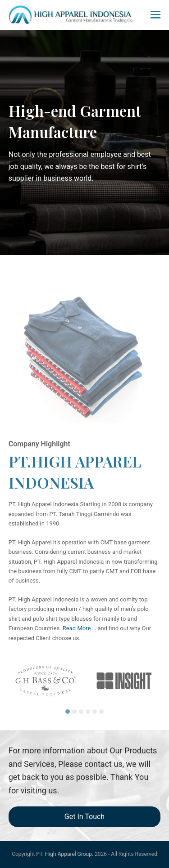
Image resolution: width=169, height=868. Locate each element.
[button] (155, 15)
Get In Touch (84, 817)
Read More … (79, 628)
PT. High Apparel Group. (65, 854)
